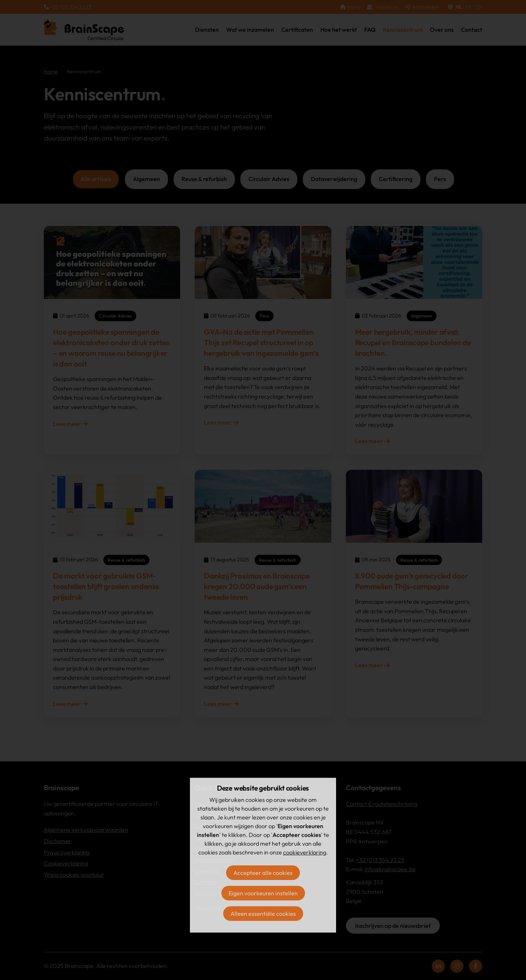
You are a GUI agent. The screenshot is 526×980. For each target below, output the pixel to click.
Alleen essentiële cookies (263, 914)
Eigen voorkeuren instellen (263, 893)
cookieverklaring (305, 852)
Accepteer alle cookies (263, 873)
